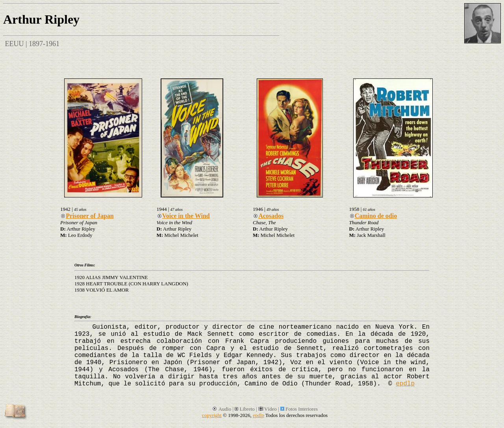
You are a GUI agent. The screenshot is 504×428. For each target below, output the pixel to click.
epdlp (405, 384)
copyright (212, 415)
